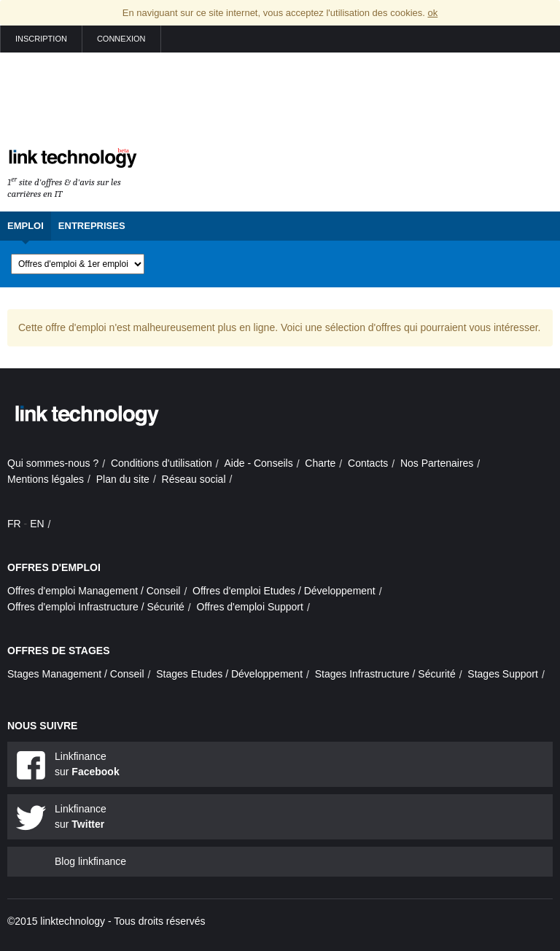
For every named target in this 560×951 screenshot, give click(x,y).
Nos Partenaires (437, 463)
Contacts (368, 463)
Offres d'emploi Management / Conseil (94, 591)
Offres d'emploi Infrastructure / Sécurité (96, 607)
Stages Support (503, 674)
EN (37, 524)
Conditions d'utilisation (162, 463)
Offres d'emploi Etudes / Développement (284, 591)
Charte (320, 463)
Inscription (41, 39)
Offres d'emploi (54, 567)
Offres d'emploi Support (250, 607)
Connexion (121, 39)
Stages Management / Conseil (76, 674)
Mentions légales (46, 479)
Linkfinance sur (87, 764)
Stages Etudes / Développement (229, 674)
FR (14, 524)
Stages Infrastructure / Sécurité (385, 674)
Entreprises (92, 226)
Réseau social (194, 479)
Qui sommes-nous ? (53, 463)
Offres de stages (59, 651)
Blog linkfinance (90, 861)
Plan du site (123, 479)
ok (432, 13)
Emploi (26, 226)
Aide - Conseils (259, 463)
